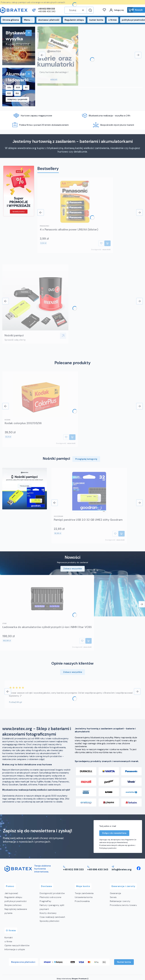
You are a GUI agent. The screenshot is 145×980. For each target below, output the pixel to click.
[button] (90, 10)
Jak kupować (11, 893)
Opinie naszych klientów (17, 945)
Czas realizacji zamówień (52, 917)
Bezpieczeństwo (13, 905)
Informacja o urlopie (15, 949)
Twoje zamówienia (84, 893)
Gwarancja (115, 893)
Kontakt (9, 938)
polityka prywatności (16, 901)
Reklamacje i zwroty (120, 901)
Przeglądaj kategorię (86, 459)
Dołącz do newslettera (114, 833)
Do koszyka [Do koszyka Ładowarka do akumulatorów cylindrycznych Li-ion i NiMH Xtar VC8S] (89, 641)
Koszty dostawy (48, 913)
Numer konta (124, 962)
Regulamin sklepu (13, 897)
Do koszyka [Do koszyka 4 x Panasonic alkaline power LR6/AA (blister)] (107, 243)
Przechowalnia (82, 901)
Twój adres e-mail (108, 826)
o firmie (8, 941)
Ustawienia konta (84, 897)
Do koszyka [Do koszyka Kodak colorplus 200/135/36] (72, 437)
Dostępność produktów (52, 893)
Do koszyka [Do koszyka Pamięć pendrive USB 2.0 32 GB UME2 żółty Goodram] (121, 534)
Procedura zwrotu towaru (123, 905)
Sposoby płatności (49, 921)
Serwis (113, 897)
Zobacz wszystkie (73, 569)
